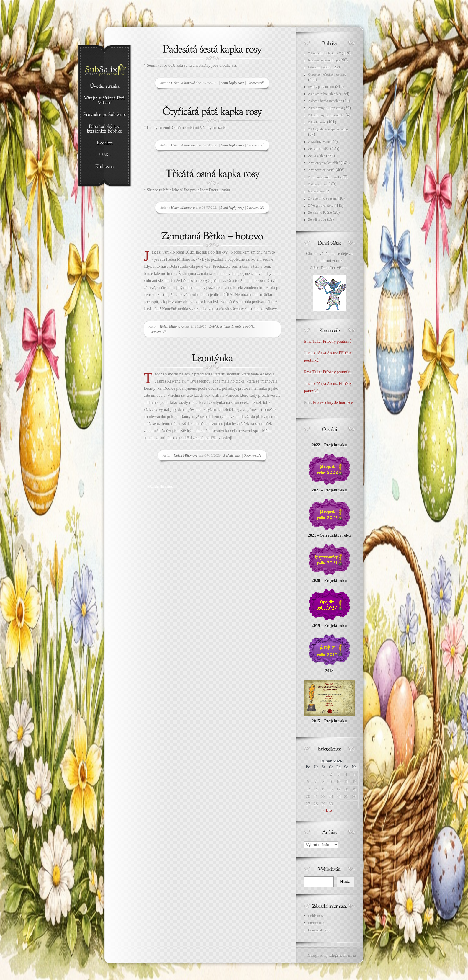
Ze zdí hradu (317, 220)
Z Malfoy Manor (320, 142)
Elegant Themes (343, 955)
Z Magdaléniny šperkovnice (328, 129)
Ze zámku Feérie (320, 213)
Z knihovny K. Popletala (325, 108)
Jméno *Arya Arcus (320, 353)
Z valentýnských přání (324, 163)
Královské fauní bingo (324, 60)
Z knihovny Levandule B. (326, 115)
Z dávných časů (319, 184)
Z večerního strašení (322, 198)
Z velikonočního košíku (325, 177)
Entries (317, 923)
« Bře (327, 810)
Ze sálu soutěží (319, 149)
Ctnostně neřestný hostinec (327, 74)
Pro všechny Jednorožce (334, 402)
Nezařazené (316, 191)
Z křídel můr (232, 455)
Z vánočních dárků (321, 170)
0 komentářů (256, 83)
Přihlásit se (316, 916)
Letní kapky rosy (232, 83)
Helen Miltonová (183, 83)
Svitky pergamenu (321, 87)
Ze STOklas (316, 156)
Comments (319, 930)
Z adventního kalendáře (325, 94)
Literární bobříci (243, 326)
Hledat (346, 882)
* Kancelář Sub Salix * (324, 53)
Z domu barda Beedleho (325, 101)
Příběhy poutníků (337, 341)
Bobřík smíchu (220, 326)
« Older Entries (160, 486)
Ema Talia (312, 341)
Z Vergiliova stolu (321, 205)
